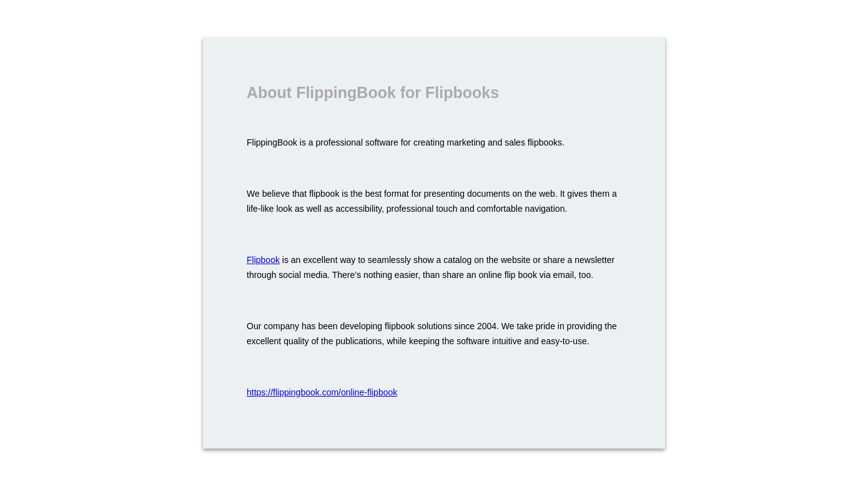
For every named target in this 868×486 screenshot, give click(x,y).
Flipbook (263, 260)
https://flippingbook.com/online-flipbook (322, 392)
